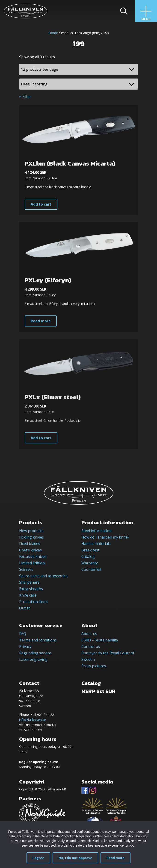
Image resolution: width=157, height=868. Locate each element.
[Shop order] (79, 84)
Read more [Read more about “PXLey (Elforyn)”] (41, 340)
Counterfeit (91, 569)
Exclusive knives (33, 556)
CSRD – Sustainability (100, 640)
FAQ (23, 634)
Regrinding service (35, 653)
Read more (116, 858)
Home (53, 33)
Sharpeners (29, 582)
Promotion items (34, 602)
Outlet (25, 608)
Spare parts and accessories (43, 576)
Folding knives (31, 537)
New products (31, 531)
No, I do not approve (75, 858)
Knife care (28, 595)
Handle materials (96, 544)
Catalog (88, 556)
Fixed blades (30, 544)
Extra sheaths (31, 589)
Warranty (90, 563)
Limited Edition (32, 563)
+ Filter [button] (25, 96)
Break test (90, 550)
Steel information (96, 531)
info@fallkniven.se (33, 720)
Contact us (91, 647)
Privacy (25, 647)
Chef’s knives (30, 550)
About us (89, 634)
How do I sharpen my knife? (105, 537)
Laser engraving (33, 659)
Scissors (26, 569)
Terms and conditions (38, 640)
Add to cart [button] (41, 204)
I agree (38, 858)
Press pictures (94, 666)
